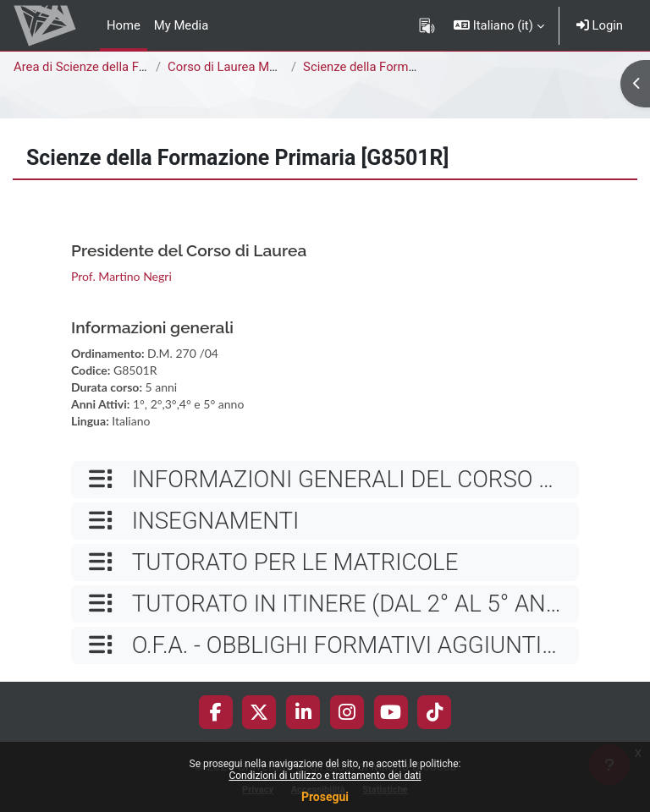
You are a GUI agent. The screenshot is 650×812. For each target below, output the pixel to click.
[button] (499, 25)
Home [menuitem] (124, 25)
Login (600, 25)
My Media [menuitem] (181, 25)
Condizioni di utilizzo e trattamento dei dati (325, 776)
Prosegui (325, 797)
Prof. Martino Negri (121, 276)
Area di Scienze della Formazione (106, 67)
